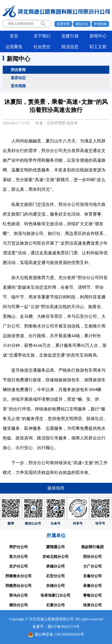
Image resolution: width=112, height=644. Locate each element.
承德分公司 (55, 566)
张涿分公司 (92, 605)
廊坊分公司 (18, 605)
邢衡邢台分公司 (18, 586)
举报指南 (100, 24)
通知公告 (82, 24)
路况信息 (70, 47)
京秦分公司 (92, 576)
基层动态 (18, 78)
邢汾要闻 (18, 70)
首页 (14, 36)
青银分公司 (92, 595)
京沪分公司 (18, 566)
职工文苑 (98, 47)
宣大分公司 (18, 557)
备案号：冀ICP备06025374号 (56, 627)
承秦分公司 (92, 586)
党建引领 (70, 36)
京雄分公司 (55, 586)
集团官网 (63, 24)
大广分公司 (92, 566)
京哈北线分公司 (55, 557)
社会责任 (42, 47)
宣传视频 (18, 86)
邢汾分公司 (92, 557)
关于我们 (42, 36)
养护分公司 (18, 547)
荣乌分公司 (18, 595)
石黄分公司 (55, 605)
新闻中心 (98, 36)
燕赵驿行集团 (92, 547)
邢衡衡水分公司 (18, 576)
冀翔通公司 (55, 547)
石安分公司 (55, 576)
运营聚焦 (14, 47)
